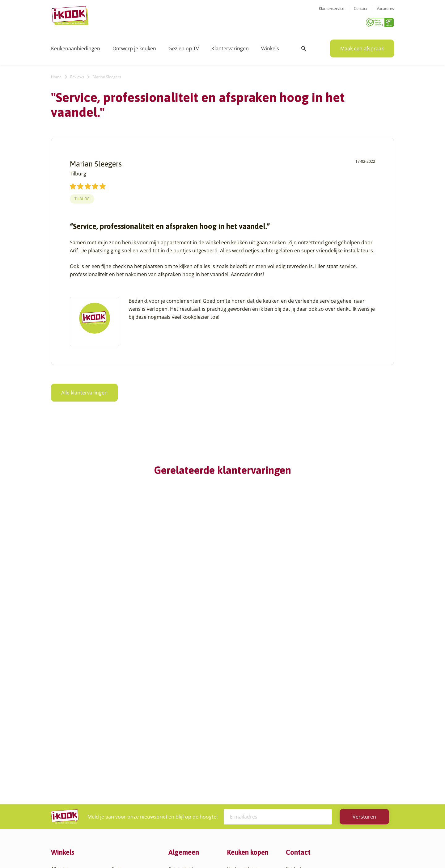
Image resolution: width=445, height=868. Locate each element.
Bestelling (237, 740)
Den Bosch (62, 792)
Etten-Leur (62, 822)
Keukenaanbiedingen (76, 46)
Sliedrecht (122, 777)
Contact (360, 13)
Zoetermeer (123, 814)
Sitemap (272, 851)
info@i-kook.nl (335, 749)
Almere (58, 725)
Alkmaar (59, 718)
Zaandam (121, 807)
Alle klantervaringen (84, 390)
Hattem (119, 725)
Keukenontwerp (244, 718)
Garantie (236, 755)
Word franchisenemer (191, 770)
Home (56, 75)
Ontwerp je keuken (134, 46)
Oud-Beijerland (127, 755)
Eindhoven (62, 814)
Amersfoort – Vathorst (74, 740)
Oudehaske (123, 762)
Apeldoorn (62, 755)
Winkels (270, 46)
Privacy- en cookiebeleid (234, 851)
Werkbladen (240, 770)
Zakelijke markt (184, 740)
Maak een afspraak (362, 46)
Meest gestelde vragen (192, 755)
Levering (236, 747)
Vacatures (385, 13)
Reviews (77, 75)
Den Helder (63, 807)
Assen (57, 762)
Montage (236, 733)
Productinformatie (246, 762)
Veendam (121, 792)
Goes (116, 718)
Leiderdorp (123, 747)
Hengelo (120, 733)
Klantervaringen (230, 46)
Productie (237, 725)
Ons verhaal (181, 718)
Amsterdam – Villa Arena (76, 747)
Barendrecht (64, 770)
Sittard (118, 770)
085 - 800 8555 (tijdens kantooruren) (332, 757)
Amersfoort (63, 733)
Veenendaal (123, 799)
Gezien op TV (184, 46)
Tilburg (82, 197)
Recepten (178, 733)
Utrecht (119, 784)
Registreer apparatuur (192, 762)
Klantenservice (332, 13)
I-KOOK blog (181, 725)
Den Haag (61, 799)
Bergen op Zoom (68, 777)
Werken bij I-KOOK (188, 747)
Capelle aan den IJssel (74, 784)
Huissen (120, 740)
